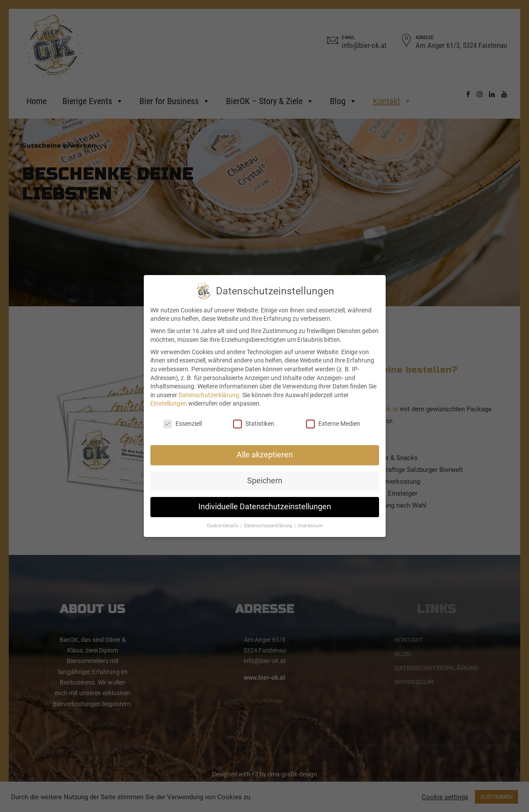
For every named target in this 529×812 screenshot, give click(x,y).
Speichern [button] (265, 481)
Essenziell (182, 424)
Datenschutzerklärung (209, 395)
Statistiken (254, 424)
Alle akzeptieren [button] (265, 455)
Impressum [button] (310, 526)
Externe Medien (333, 424)
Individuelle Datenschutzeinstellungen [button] (265, 507)
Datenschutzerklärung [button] (269, 526)
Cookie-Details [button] (223, 526)
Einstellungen (169, 403)
